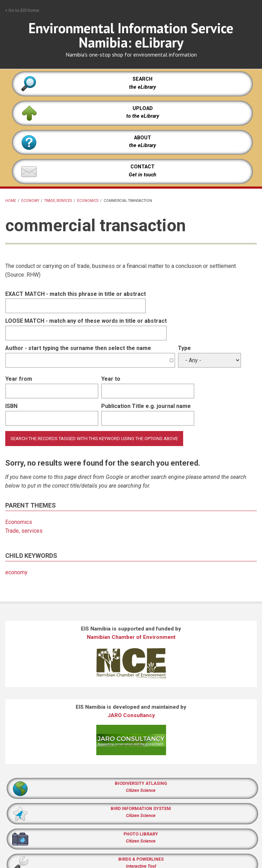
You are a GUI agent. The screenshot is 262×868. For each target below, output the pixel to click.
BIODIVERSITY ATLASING (141, 783)
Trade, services (58, 201)
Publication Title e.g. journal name (146, 406)
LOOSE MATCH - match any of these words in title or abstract (86, 321)
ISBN (11, 406)
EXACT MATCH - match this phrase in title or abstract (76, 294)
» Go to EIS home (22, 10)
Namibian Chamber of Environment (131, 637)
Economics (88, 201)
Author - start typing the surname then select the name (78, 348)
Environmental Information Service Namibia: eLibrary (131, 35)
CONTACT (143, 167)
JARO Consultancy (131, 715)
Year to (111, 379)
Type (184, 348)
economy (30, 201)
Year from (19, 379)
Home (11, 201)
